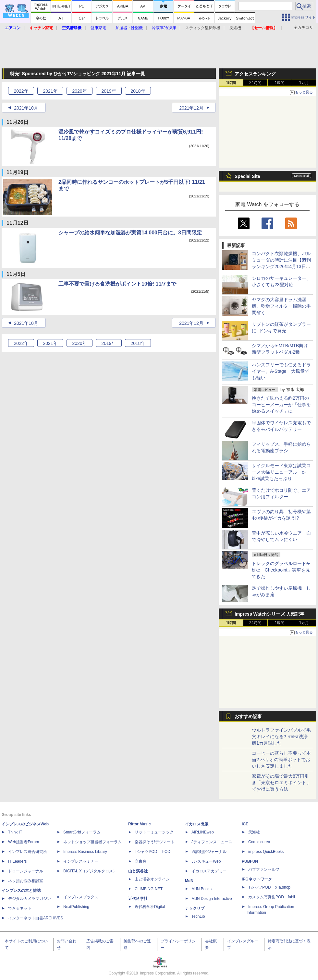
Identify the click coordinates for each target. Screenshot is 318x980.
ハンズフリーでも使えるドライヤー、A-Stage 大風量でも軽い (281, 371)
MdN (189, 881)
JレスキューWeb (206, 861)
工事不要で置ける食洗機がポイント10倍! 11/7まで (117, 284)
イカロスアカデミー (209, 871)
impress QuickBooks (266, 852)
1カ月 (304, 83)
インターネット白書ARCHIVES (36, 918)
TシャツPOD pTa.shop (269, 887)
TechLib (198, 916)
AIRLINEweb (203, 832)
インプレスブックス (81, 897)
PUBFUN (250, 861)
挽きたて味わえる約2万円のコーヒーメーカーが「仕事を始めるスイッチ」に (281, 405)
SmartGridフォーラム (82, 832)
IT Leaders (17, 861)
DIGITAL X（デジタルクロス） (90, 871)
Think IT (15, 832)
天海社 (254, 832)
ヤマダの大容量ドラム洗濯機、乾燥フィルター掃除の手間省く (281, 306)
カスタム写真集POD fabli (272, 897)
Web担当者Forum (24, 842)
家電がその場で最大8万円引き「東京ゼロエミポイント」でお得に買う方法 (281, 783)
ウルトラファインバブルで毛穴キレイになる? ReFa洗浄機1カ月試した (281, 737)
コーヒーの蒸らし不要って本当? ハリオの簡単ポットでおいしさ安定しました (281, 760)
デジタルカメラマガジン (30, 899)
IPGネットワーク (257, 879)
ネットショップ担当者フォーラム (92, 842)
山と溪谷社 (138, 871)
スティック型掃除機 (203, 28)
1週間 (280, 83)
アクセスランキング (255, 74)
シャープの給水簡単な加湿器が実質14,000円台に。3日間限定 (130, 233)
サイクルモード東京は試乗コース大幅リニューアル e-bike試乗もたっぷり (281, 472)
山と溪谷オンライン (152, 879)
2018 (138, 91)
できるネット (20, 908)
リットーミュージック (154, 832)
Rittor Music (139, 824)
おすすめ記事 (248, 716)
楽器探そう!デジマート (155, 842)
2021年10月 (26, 108)
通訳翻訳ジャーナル (209, 852)
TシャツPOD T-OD (153, 852)
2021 (50, 91)
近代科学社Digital (150, 907)
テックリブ (195, 908)
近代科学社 (138, 899)
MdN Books (202, 889)
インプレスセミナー (81, 861)
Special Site (247, 176)
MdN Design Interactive (212, 899)
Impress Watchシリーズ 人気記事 (269, 614)
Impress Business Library (85, 852)
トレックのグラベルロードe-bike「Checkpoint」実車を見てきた (281, 570)
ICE (245, 824)
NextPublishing (76, 907)
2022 (21, 91)
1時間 (231, 83)
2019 (109, 91)
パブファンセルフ (264, 869)
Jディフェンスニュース (212, 842)
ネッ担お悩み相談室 (26, 881)
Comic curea (259, 842)
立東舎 (141, 861)
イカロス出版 (197, 824)
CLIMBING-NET (149, 889)
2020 (79, 91)
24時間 (255, 83)
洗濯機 (235, 28)
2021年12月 (191, 108)
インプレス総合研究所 (28, 852)
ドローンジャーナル (26, 871)
